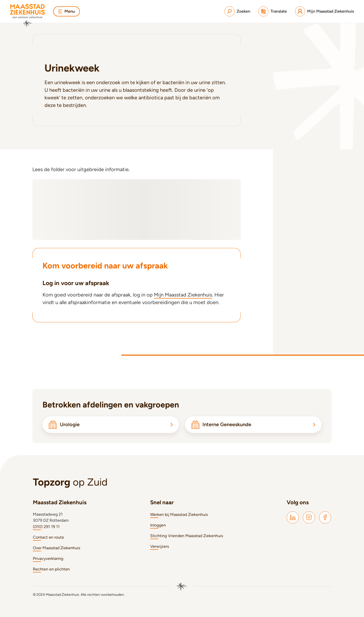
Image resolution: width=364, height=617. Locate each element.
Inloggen (158, 525)
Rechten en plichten (51, 569)
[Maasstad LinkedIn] (293, 517)
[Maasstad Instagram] (309, 517)
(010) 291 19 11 (46, 527)
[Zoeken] (237, 11)
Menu (66, 11)
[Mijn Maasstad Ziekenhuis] (324, 11)
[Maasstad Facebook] (325, 517)
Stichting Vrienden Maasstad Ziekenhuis (187, 536)
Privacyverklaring (48, 558)
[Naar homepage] (28, 15)
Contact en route (48, 537)
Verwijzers (160, 546)
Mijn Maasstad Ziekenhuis (183, 295)
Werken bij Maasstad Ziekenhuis (179, 515)
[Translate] (273, 11)
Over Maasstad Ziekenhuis (56, 548)
